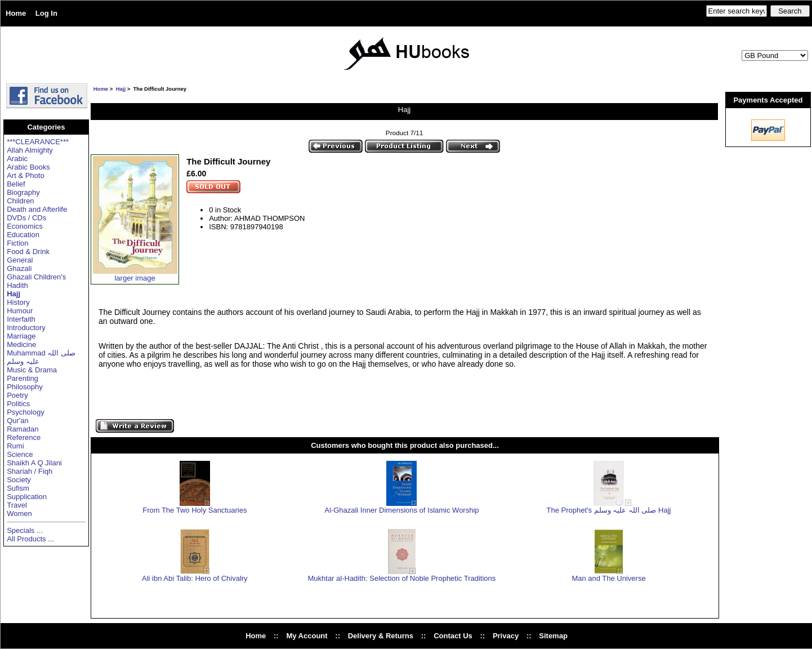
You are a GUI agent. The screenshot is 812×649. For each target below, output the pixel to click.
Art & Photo (25, 175)
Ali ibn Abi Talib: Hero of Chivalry (195, 578)
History (18, 302)
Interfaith (21, 319)
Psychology (25, 412)
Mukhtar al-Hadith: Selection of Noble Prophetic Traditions (401, 578)
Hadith (17, 285)
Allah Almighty (30, 150)
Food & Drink (28, 252)
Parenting (23, 378)
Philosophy (25, 387)
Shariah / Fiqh (30, 471)
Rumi (15, 446)
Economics (25, 226)
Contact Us (453, 636)
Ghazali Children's (36, 277)
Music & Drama (32, 370)
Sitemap (553, 636)
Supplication (27, 497)
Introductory (26, 328)
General (20, 260)
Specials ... (25, 530)
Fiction (17, 243)
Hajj (121, 89)
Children (20, 201)
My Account (307, 636)
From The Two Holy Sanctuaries (195, 510)
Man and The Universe (608, 578)
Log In (46, 13)
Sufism (18, 488)
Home (16, 13)
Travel (17, 505)
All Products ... (30, 539)
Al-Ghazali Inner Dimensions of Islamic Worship (401, 510)
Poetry (17, 395)
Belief (16, 184)
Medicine (21, 344)
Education (23, 235)
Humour (20, 311)
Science (20, 454)
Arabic (17, 159)
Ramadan (23, 429)
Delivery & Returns (381, 636)
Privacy (506, 636)
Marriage (21, 336)
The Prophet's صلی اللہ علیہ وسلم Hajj (609, 510)
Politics (18, 404)
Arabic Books (28, 167)
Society (19, 480)
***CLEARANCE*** (38, 142)
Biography (23, 192)
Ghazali (19, 268)
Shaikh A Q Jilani (34, 463)
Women (19, 514)
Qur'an (18, 421)
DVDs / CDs (26, 218)
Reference (24, 437)
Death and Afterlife (37, 209)
